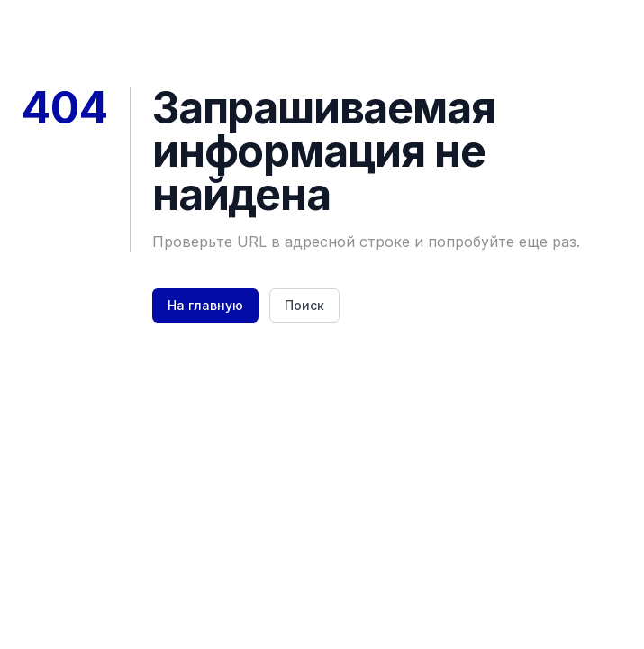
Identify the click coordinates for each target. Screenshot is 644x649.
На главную (205, 305)
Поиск (304, 305)
